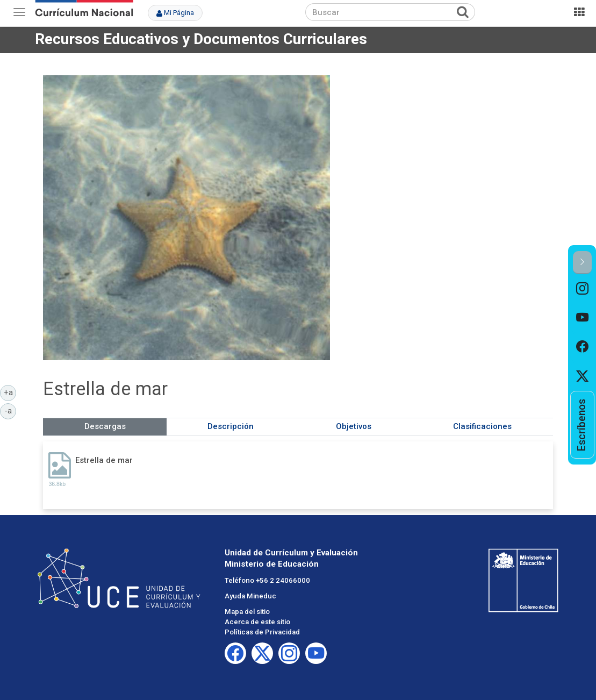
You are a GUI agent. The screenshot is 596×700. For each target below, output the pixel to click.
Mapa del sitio (247, 612)
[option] (582, 289)
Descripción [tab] (231, 426)
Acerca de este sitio (257, 622)
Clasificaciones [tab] (482, 426)
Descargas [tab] (105, 426)
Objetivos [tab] (354, 426)
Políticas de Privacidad (262, 632)
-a (10, 410)
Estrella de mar (104, 460)
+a (10, 392)
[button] (582, 263)
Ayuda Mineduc (250, 596)
